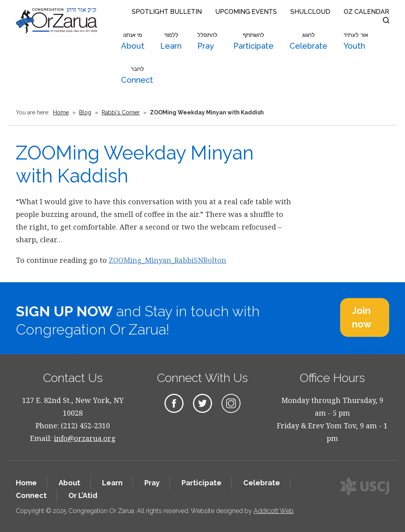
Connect (137, 75)
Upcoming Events (246, 12)
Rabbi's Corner (121, 112)
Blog (85, 112)
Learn (171, 41)
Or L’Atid (83, 495)
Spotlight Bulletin (167, 12)
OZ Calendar (366, 12)
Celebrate (308, 41)
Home (61, 112)
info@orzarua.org (85, 438)
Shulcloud (310, 12)
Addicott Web (273, 511)
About (133, 41)
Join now (362, 317)
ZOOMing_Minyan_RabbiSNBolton (167, 260)
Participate (254, 41)
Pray (207, 41)
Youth (356, 41)
